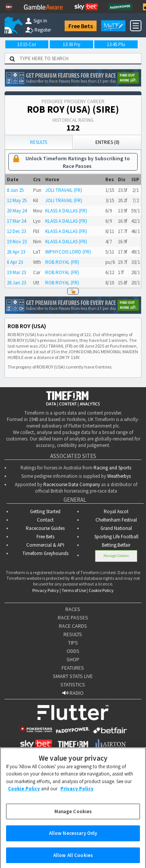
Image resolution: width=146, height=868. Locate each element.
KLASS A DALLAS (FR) (66, 211)
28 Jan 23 (16, 283)
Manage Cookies (116, 556)
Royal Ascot (116, 511)
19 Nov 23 (17, 242)
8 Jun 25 (15, 190)
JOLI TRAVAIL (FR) (64, 190)
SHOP (73, 659)
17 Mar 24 (16, 221)
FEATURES (73, 668)
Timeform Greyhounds (45, 553)
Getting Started (45, 511)
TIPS (73, 643)
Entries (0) (107, 142)
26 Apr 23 (16, 252)
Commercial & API (45, 545)
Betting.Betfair (116, 545)
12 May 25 (17, 200)
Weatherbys (119, 476)
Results (39, 142)
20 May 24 (17, 211)
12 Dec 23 (16, 231)
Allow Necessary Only (73, 838)
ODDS (73, 651)
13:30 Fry (71, 44)
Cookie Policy (101, 590)
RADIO (73, 693)
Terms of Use (74, 590)
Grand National (116, 528)
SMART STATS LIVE (73, 676)
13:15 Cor (27, 44)
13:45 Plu (116, 44)
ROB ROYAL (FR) (62, 262)
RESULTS (73, 634)
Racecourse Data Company (72, 484)
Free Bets (81, 26)
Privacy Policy (46, 590)
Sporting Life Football (116, 537)
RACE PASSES (73, 617)
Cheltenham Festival (116, 520)
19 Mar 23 (16, 272)
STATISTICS (73, 685)
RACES (73, 609)
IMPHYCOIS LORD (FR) (68, 252)
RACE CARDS (73, 626)
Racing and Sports (112, 468)
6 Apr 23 (15, 262)
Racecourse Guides (45, 528)
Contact (45, 520)
